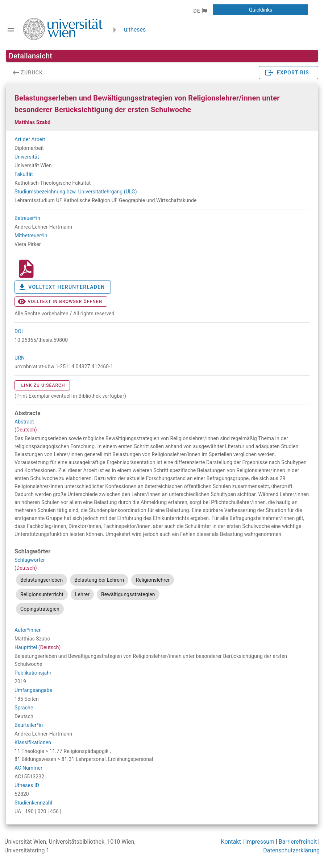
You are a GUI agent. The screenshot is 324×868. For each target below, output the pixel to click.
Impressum (260, 842)
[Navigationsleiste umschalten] (11, 30)
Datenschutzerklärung (291, 850)
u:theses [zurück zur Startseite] (135, 30)
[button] (200, 11)
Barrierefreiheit (298, 842)
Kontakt (231, 842)
